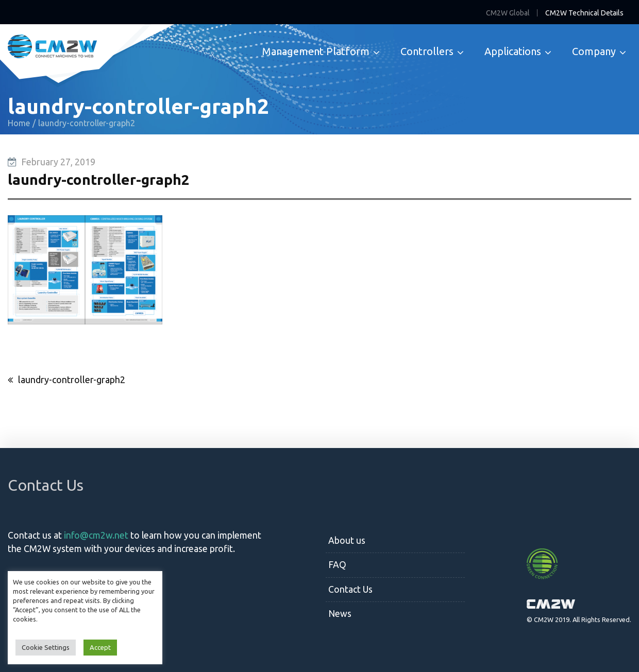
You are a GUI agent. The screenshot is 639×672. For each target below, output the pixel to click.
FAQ (337, 565)
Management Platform (316, 51)
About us (347, 540)
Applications (513, 51)
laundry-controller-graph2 (72, 380)
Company (594, 51)
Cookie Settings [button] (46, 647)
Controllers (427, 51)
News (340, 614)
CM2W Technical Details (584, 13)
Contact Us (350, 589)
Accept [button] (100, 647)
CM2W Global (508, 13)
